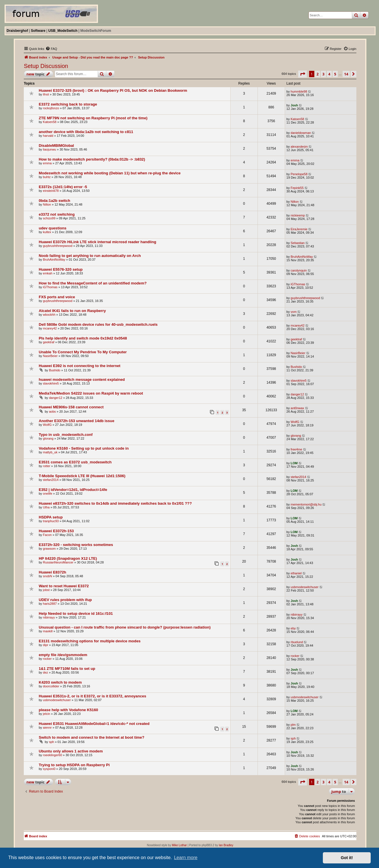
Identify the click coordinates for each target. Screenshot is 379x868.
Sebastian (298, 243)
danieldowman (301, 133)
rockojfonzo (51, 108)
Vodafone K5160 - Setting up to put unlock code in (84, 448)
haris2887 (50, 604)
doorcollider (51, 686)
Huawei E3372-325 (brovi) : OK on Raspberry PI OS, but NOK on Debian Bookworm (113, 90)
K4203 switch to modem (60, 682)
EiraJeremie (299, 229)
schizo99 (49, 218)
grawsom (49, 549)
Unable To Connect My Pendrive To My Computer (83, 352)
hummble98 (299, 91)
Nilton (47, 204)
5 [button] (335, 74)
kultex (47, 232)
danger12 (56, 398)
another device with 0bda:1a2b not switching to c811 (86, 132)
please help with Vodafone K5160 (68, 710)
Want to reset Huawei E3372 (64, 586)
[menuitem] (51, 49)
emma (47, 163)
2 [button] (318, 74)
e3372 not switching (57, 214)
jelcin (47, 714)
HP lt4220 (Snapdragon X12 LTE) (68, 558)
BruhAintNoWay (54, 260)
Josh (294, 105)
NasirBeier (50, 356)
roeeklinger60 (53, 755)
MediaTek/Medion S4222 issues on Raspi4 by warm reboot (91, 393)
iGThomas (50, 287)
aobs (52, 411)
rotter (47, 466)
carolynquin (299, 270)
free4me (296, 449)
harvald (48, 136)
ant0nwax (297, 408)
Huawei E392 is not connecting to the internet (79, 366)
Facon (47, 535)
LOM (294, 463)
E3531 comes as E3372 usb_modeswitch (75, 462)
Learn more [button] (186, 858)
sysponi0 (49, 769)
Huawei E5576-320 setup (61, 269)
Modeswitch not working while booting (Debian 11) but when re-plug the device (110, 173)
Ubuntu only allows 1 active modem (71, 751)
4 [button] (329, 74)
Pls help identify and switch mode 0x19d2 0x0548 (83, 338)
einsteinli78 (51, 191)
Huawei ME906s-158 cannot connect (71, 407)
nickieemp (298, 215)
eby (293, 628)
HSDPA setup (51, 517)
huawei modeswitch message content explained (82, 380)
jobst (46, 590)
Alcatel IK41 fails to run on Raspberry (72, 311)
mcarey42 (50, 328)
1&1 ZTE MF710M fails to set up (67, 669)
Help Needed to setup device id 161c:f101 (76, 614)
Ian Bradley (226, 845)
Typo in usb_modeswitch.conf (66, 435)
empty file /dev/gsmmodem (63, 655)
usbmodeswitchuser (305, 587)
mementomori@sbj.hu (306, 504)
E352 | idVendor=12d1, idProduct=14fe (73, 490)
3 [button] (323, 74)
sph (52, 742)
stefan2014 (51, 480)
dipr (46, 645)
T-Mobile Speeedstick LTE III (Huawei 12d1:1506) (82, 476)
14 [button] (346, 74)
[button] (303, 74)
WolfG (47, 425)
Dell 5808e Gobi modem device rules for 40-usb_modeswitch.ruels (98, 324)
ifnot (46, 94)
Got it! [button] (347, 858)
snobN (48, 576)
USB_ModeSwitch (63, 31)
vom (294, 312)
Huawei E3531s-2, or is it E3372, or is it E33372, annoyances (92, 696)
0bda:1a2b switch (54, 201)
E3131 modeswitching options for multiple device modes (90, 641)
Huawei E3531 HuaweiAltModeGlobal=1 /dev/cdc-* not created (94, 724)
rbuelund (297, 642)
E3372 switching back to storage (68, 104)
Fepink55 (297, 188)
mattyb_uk (50, 452)
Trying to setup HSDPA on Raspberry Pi (74, 765)
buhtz (47, 177)
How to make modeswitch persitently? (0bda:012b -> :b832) (92, 159)
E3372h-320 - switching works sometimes (76, 545)
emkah (48, 273)
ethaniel (296, 573)
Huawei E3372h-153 (56, 531)
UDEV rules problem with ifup (65, 600)
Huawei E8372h (52, 572)
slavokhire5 (51, 383)
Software (38, 31)
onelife (48, 494)
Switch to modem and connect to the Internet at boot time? (92, 737)
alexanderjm (299, 147)
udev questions (53, 228)
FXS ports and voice (57, 297)
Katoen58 (50, 122)
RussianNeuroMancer (58, 562)
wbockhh (49, 315)
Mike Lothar (179, 845)
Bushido (55, 370)
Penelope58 (299, 174)
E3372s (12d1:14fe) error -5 (63, 187)
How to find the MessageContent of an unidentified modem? (93, 283)
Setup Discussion (46, 66)
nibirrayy (49, 617)
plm (293, 725)
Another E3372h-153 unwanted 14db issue (76, 421)
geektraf (49, 342)
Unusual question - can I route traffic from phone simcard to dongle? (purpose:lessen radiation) (125, 627)
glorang (48, 438)
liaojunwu (50, 149)
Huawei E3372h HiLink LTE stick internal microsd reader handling (97, 242)
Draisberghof (17, 31)
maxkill (48, 631)
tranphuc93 (51, 521)
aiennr (47, 727)
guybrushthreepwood (58, 246)
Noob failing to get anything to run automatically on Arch (90, 256)
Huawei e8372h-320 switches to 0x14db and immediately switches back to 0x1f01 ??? (115, 503)
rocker (47, 659)
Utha (46, 507)
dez (46, 672)
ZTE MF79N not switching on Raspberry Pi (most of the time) (93, 118)
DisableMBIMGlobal (56, 146)
